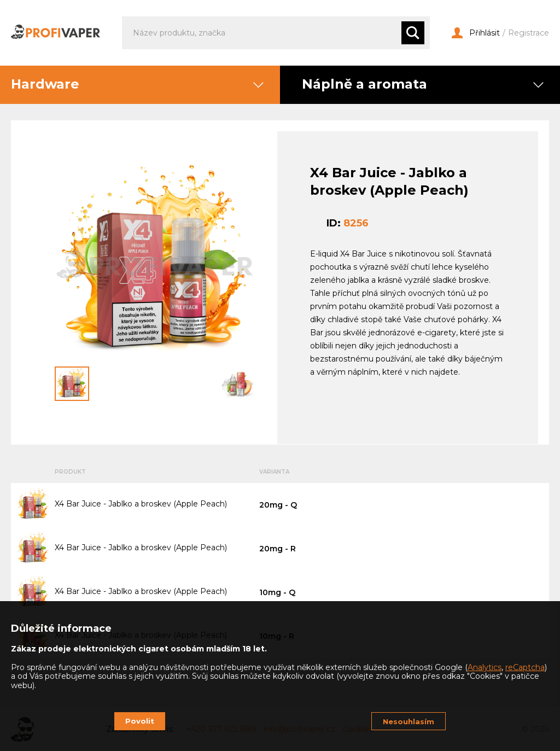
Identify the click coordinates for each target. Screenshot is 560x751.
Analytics (485, 667)
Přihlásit (476, 33)
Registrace (529, 33)
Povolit (140, 721)
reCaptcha (525, 667)
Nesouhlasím (409, 721)
